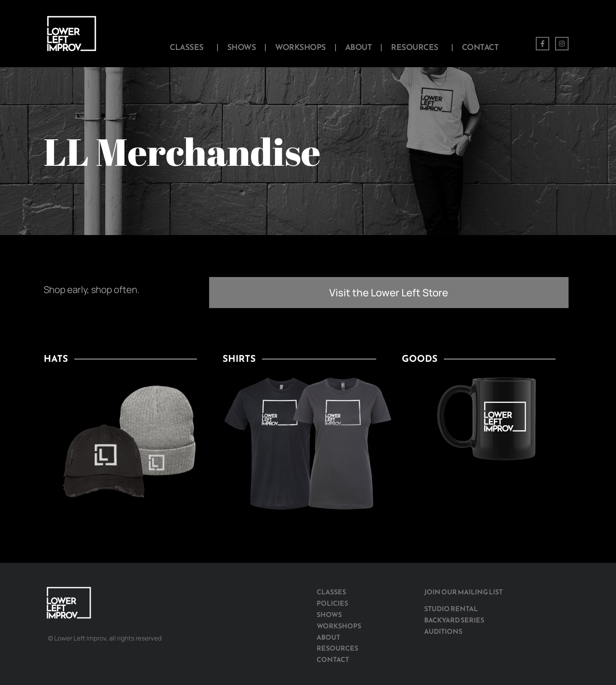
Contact (480, 47)
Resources (417, 47)
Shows (242, 47)
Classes (189, 47)
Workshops (300, 47)
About (359, 47)
